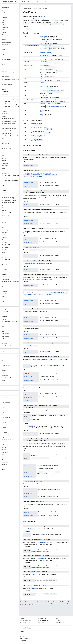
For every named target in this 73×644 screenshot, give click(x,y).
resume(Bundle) (48, 129)
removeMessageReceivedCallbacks (48, 91)
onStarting (33, 131)
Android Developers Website (44, 620)
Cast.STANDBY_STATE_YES (45, 295)
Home (24, 9)
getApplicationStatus (45, 58)
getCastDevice (43, 62)
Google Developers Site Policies (56, 603)
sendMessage (43, 100)
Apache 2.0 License (37, 603)
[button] (9, 17)
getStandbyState (44, 75)
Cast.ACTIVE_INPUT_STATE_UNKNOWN (33, 176)
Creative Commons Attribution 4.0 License (58, 602)
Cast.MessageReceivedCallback (54, 92)
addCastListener (44, 36)
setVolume (42, 114)
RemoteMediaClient (28, 66)
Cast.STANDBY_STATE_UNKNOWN (59, 293)
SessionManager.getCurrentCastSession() (52, 24)
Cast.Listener (48, 38)
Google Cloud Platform (25, 638)
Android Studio (59, 620)
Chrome (22, 634)
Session (43, 16)
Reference (45, 9)
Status (32, 100)
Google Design (41, 623)
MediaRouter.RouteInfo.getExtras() (41, 551)
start (32, 139)
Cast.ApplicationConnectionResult (55, 47)
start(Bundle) (47, 133)
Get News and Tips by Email (26, 623)
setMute (42, 110)
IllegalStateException (29, 166)
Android (22, 632)
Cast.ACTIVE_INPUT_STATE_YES (32, 175)
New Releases (32, 2)
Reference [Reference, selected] (40, 2)
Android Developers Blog (26, 620)
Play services (9, 2)
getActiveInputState (44, 42)
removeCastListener (44, 87)
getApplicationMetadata (45, 52)
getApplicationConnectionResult (47, 46)
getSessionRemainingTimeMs (47, 70)
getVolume (42, 79)
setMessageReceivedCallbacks (47, 104)
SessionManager (56, 21)
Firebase (22, 636)
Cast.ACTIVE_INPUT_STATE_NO (49, 175)
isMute (41, 83)
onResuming (34, 128)
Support (53, 2)
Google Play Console (60, 623)
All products (23, 641)
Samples (47, 2)
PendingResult (27, 100)
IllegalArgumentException (30, 377)
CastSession (32, 21)
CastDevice (48, 63)
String (25, 58)
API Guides (23, 2)
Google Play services (37, 9)
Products (29, 9)
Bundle (38, 128)
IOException (26, 374)
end (32, 124)
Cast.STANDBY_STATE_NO (30, 295)
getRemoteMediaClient (45, 66)
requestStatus (43, 96)
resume (32, 135)
